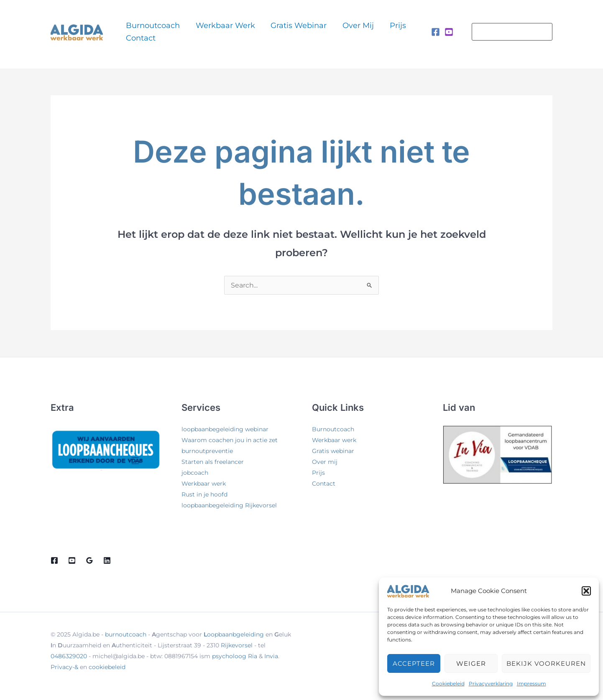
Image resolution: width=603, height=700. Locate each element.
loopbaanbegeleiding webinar (225, 429)
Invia (271, 656)
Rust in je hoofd (204, 494)
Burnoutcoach (149, 31)
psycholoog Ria (235, 656)
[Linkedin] (107, 560)
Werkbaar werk (211, 31)
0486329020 (69, 656)
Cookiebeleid (448, 683)
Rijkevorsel (237, 645)
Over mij (321, 31)
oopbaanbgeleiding (234, 634)
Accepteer (414, 663)
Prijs (350, 31)
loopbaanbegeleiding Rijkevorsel (229, 505)
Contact (377, 31)
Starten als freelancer (213, 462)
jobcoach (195, 473)
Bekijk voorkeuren (546, 663)
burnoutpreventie (207, 451)
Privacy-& (65, 667)
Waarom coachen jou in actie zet (230, 440)
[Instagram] (449, 32)
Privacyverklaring (491, 683)
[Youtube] (72, 560)
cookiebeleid (107, 667)
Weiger (471, 663)
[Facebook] (436, 32)
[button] (586, 591)
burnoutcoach (126, 634)
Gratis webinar (273, 31)
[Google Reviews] (89, 560)
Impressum (531, 683)
